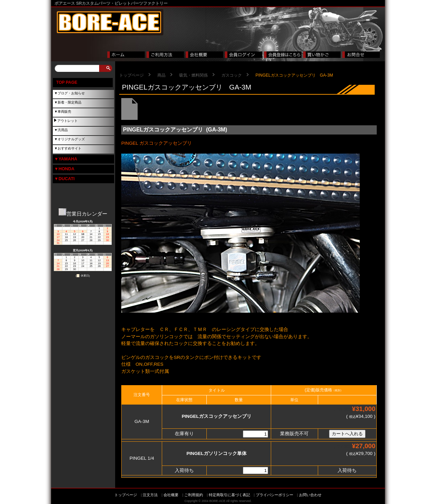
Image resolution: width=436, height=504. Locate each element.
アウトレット (67, 121)
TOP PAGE (67, 82)
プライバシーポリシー (275, 495)
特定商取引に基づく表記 (229, 495)
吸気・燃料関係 (193, 75)
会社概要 (171, 495)
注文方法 (150, 495)
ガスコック (232, 75)
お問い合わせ (310, 495)
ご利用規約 (194, 495)
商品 (161, 75)
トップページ (131, 75)
